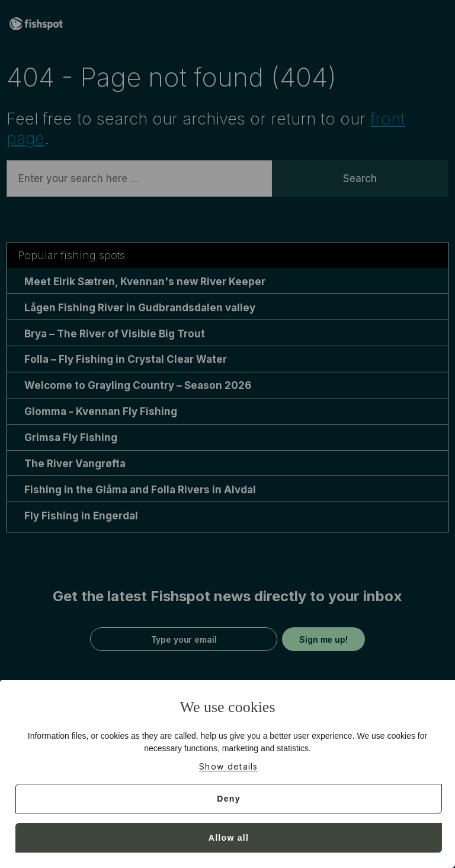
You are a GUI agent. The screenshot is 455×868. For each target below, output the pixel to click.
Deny (228, 799)
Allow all (229, 838)
